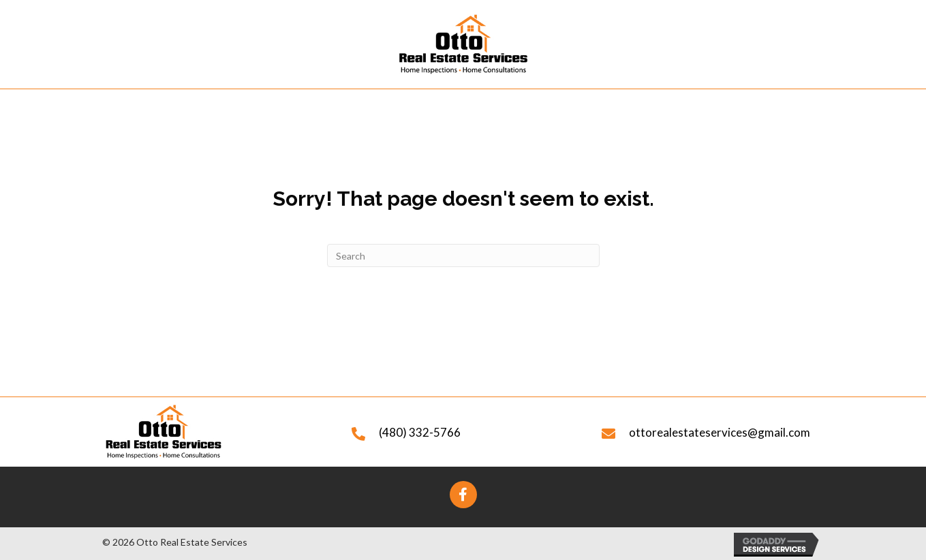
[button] (463, 495)
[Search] (463, 255)
